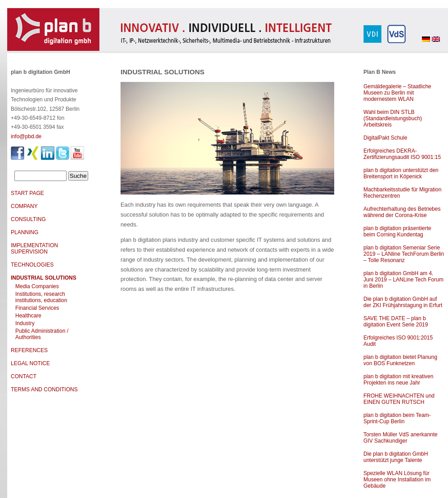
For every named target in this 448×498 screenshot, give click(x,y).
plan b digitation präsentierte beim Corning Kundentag (397, 231)
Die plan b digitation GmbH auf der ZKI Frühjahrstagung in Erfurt (403, 302)
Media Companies (37, 286)
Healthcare (28, 316)
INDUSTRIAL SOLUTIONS (44, 278)
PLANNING (25, 232)
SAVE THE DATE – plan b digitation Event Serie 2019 (396, 321)
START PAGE (27, 193)
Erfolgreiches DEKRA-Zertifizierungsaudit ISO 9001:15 (402, 154)
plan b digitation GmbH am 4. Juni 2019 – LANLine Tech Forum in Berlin (403, 280)
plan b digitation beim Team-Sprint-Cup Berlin (397, 418)
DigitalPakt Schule (385, 138)
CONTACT (24, 376)
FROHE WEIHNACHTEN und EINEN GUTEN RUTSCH (399, 399)
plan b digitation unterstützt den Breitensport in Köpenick (401, 173)
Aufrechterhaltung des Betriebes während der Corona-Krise (402, 212)
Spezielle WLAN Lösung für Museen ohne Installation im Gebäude (397, 480)
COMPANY (24, 206)
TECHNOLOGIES (32, 265)
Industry (25, 323)
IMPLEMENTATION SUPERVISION (34, 249)
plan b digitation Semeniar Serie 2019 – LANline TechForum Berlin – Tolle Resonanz (404, 254)
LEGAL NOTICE (30, 363)
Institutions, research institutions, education (41, 297)
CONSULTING (28, 219)
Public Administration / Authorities (42, 334)
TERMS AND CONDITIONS (44, 389)
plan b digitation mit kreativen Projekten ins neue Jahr (398, 380)
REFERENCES (29, 350)
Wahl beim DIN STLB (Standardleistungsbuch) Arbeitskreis (393, 118)
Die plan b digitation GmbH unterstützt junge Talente (396, 457)
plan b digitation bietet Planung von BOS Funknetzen (400, 360)
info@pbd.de (26, 136)
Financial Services (37, 308)
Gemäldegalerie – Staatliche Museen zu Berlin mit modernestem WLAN (397, 93)
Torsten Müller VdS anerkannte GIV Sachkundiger (401, 438)
